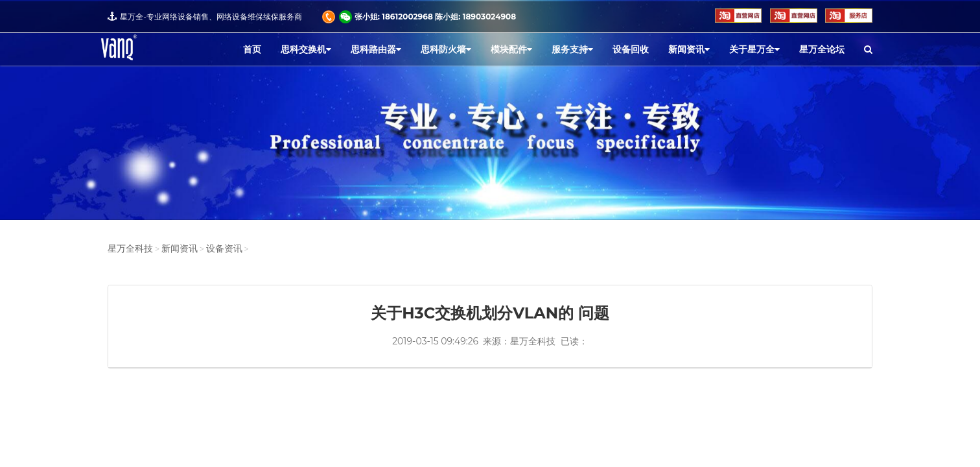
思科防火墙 (446, 49)
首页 (252, 49)
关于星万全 (754, 49)
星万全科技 (130, 249)
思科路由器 (376, 49)
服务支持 (572, 49)
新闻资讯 (689, 49)
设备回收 (631, 49)
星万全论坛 (822, 49)
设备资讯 (224, 249)
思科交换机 (306, 49)
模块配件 (511, 49)
